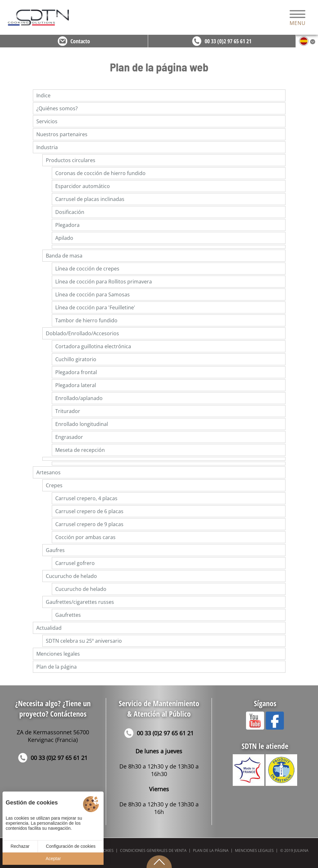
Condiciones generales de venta (153, 850)
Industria (47, 147)
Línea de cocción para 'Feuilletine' (95, 307)
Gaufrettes (68, 615)
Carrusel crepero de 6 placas (89, 511)
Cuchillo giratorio (76, 359)
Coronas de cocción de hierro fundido (100, 173)
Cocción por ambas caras (85, 537)
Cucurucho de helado (71, 576)
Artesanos (48, 472)
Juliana (301, 850)
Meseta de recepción (80, 450)
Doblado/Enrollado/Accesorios (82, 333)
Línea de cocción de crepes (87, 269)
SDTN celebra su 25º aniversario (84, 641)
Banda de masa (64, 256)
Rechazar (20, 846)
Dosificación (70, 212)
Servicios (47, 121)
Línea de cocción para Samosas (93, 294)
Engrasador (69, 437)
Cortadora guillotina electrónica (93, 346)
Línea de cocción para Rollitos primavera (104, 282)
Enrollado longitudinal (82, 424)
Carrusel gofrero (75, 563)
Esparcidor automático (83, 186)
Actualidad (49, 628)
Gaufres (55, 550)
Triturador (68, 411)
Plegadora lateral (76, 385)
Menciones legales (58, 654)
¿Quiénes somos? (57, 108)
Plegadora (67, 225)
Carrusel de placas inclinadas (90, 199)
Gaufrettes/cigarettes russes (80, 602)
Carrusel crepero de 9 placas (89, 524)
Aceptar (53, 859)
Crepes (54, 485)
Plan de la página (57, 667)
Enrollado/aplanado (79, 398)
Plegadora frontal (76, 372)
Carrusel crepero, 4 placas (86, 498)
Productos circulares (71, 160)
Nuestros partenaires (62, 134)
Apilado (64, 238)
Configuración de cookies (71, 846)
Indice (43, 95)
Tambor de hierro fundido (86, 320)
